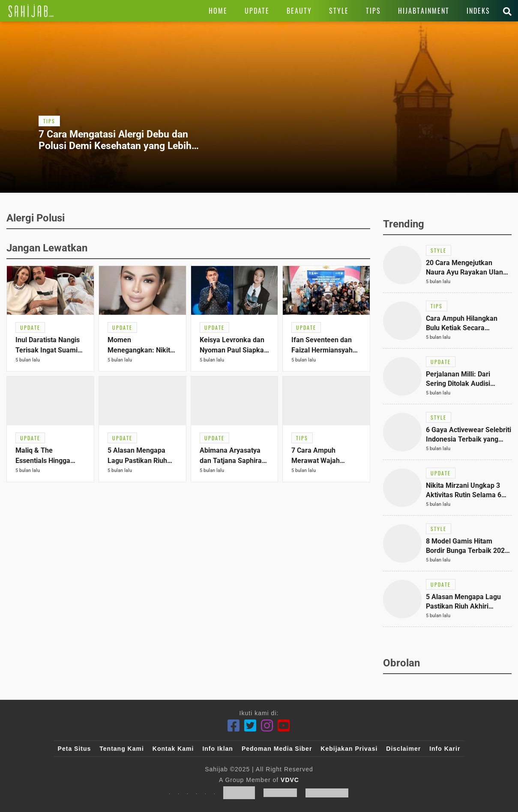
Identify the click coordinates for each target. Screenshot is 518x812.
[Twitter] (250, 726)
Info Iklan (217, 749)
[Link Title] (31, 11)
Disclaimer (403, 749)
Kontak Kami (173, 749)
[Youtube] (284, 726)
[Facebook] (234, 726)
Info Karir (445, 749)
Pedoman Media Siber (277, 749)
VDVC (290, 780)
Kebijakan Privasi (349, 749)
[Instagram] (267, 726)
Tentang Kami (122, 749)
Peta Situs (75, 749)
